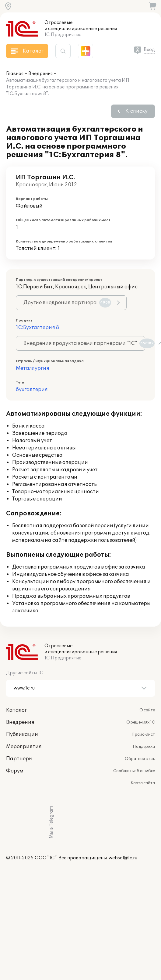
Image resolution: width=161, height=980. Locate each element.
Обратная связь (140, 759)
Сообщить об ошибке (134, 771)
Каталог (16, 710)
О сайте (147, 710)
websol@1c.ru (123, 858)
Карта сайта (143, 783)
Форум (15, 771)
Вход (149, 50)
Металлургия (33, 368)
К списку (136, 111)
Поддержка (144, 747)
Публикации (22, 734)
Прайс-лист (143, 734)
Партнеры (19, 759)
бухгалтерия (32, 390)
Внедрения (40, 74)
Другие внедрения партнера (67, 303)
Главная (15, 74)
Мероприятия (24, 747)
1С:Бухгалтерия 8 (37, 328)
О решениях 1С (141, 722)
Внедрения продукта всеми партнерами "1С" (84, 343)
